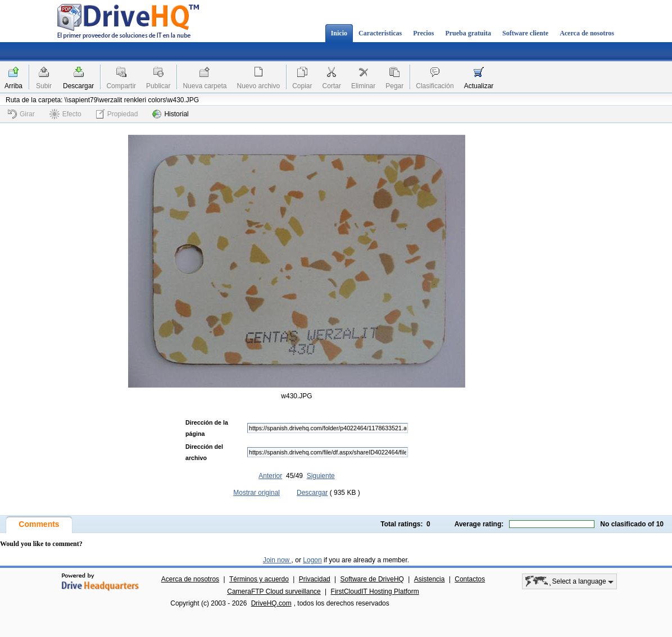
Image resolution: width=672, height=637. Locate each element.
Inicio (339, 33)
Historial (170, 114)
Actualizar (479, 86)
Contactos (470, 579)
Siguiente (321, 476)
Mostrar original (256, 493)
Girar (21, 114)
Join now (277, 560)
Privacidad (315, 579)
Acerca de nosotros (587, 33)
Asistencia (430, 579)
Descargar (78, 86)
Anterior (270, 476)
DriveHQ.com (271, 603)
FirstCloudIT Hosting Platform (375, 591)
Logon (312, 560)
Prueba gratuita (468, 33)
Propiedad (117, 114)
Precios (423, 33)
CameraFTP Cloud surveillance (274, 591)
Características (380, 33)
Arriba (13, 86)
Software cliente (525, 33)
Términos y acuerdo (259, 579)
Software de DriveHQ (372, 579)
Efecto (65, 114)
